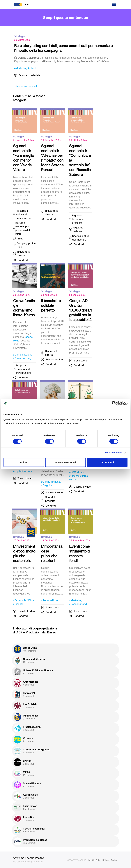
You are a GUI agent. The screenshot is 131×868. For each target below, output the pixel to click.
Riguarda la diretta (24, 253)
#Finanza (56, 482)
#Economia (20, 600)
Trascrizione (81, 361)
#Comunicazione (23, 355)
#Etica (80, 472)
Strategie (19, 36)
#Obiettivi (34, 68)
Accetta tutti (107, 462)
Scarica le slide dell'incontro (81, 238)
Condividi (23, 260)
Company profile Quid (26, 245)
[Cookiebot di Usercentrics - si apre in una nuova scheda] (114, 403)
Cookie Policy (95, 860)
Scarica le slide (54, 359)
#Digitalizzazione (23, 471)
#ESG (73, 472)
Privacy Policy (110, 860)
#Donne (46, 482)
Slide (20, 239)
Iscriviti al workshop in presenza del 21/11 (23, 228)
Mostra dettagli (113, 453)
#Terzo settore (49, 600)
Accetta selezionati (65, 462)
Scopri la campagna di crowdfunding (24, 369)
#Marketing (21, 68)
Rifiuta (24, 462)
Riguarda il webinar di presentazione (24, 214)
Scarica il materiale (29, 75)
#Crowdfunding (22, 358)
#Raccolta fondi (78, 604)
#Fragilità (47, 485)
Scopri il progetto (50, 499)
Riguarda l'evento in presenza (78, 219)
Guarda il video (54, 492)
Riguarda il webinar (79, 229)
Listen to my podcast (25, 86)
